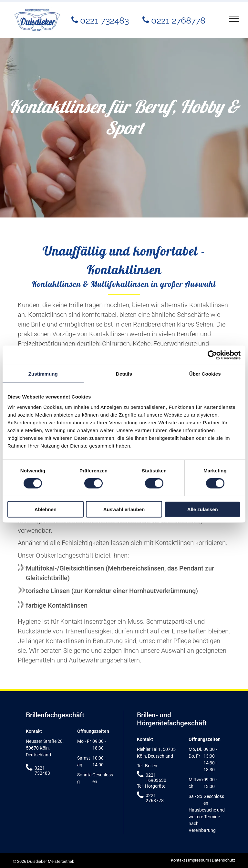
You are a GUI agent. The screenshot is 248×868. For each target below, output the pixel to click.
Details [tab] (124, 374)
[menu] (234, 19)
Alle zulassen (203, 509)
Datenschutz (223, 860)
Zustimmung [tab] (43, 374)
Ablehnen (46, 509)
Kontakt (178, 860)
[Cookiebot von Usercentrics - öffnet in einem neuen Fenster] (212, 355)
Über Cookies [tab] (205, 374)
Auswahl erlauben (124, 509)
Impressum (198, 860)
